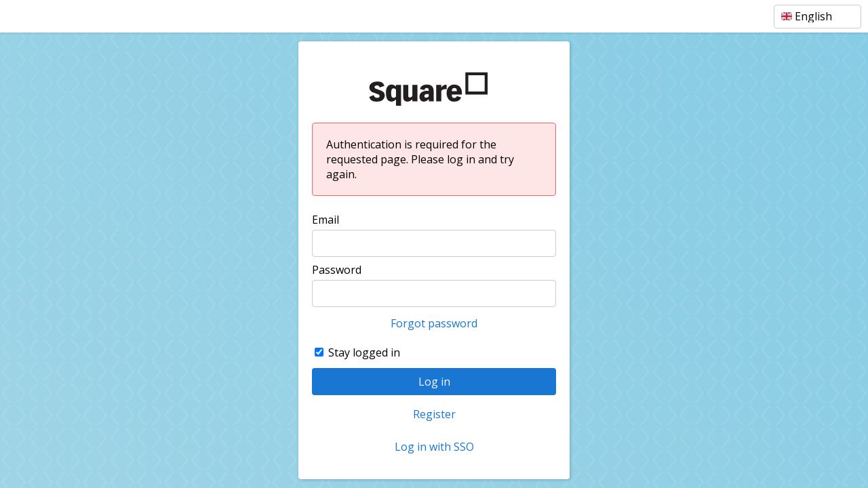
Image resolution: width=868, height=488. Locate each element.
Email (325, 220)
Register (434, 414)
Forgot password (434, 323)
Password (337, 270)
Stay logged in (364, 352)
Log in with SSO (434, 447)
